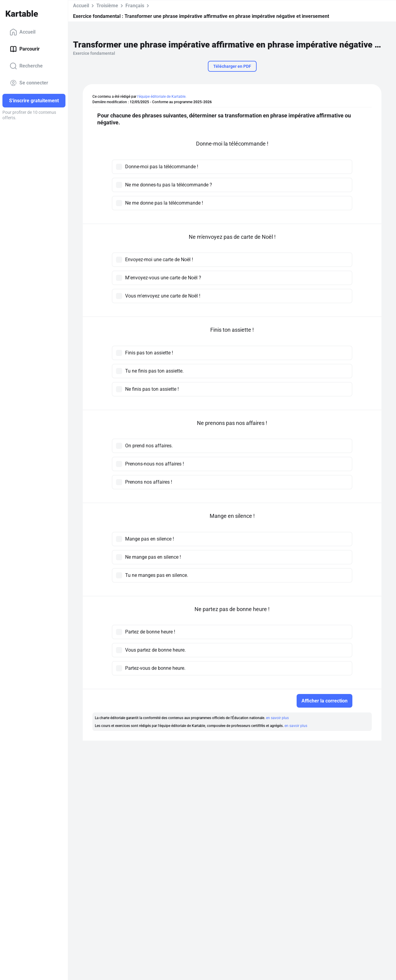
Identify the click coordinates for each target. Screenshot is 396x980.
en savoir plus (277, 718)
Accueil (23, 32)
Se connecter (29, 83)
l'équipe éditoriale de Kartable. (162, 97)
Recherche (26, 66)
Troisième (107, 6)
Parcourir (25, 49)
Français (135, 6)
